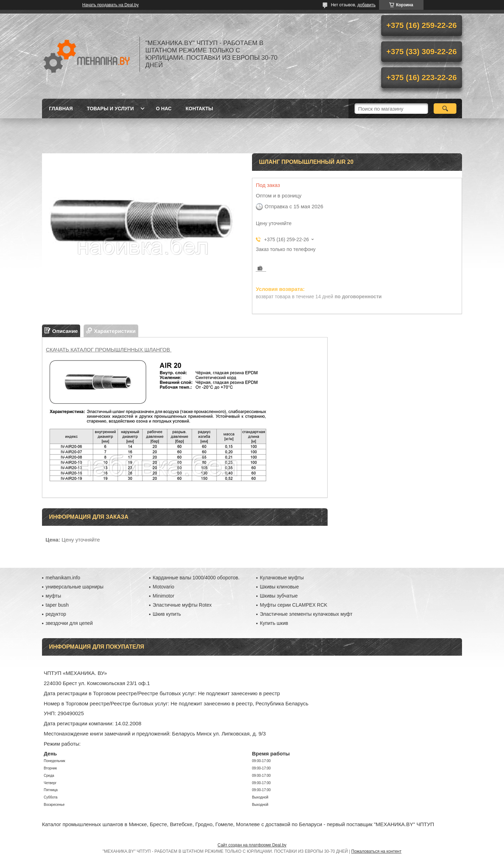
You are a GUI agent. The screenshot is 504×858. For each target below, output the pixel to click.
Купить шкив (274, 623)
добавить (366, 5)
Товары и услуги (110, 109)
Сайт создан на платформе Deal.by (252, 845)
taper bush (57, 605)
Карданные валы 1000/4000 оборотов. (196, 578)
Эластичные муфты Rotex (182, 605)
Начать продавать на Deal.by (110, 5)
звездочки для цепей (69, 623)
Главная (61, 109)
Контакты (199, 109)
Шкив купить (167, 614)
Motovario (163, 587)
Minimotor (163, 596)
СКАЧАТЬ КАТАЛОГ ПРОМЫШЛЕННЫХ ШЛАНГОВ (109, 350)
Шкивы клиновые (279, 587)
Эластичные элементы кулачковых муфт (306, 614)
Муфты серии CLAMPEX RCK (293, 605)
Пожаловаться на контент (376, 851)
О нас (164, 109)
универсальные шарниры (74, 587)
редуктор (56, 614)
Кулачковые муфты (282, 578)
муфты (53, 596)
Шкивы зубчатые (279, 596)
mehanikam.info (63, 578)
